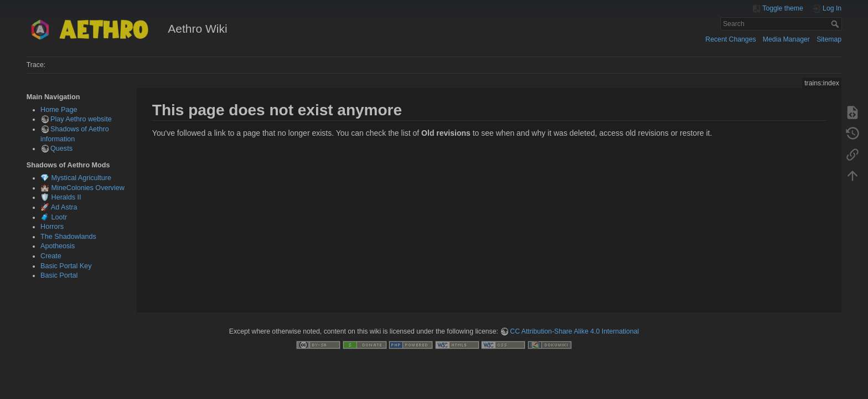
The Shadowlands (68, 237)
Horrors (52, 227)
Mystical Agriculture (81, 178)
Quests (61, 149)
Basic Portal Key (66, 266)
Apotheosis (58, 246)
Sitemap (829, 39)
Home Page (59, 110)
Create (51, 256)
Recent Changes (730, 39)
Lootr (60, 217)
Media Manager (786, 39)
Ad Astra (64, 207)
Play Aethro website (81, 119)
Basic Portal (59, 275)
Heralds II (66, 197)
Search (836, 24)
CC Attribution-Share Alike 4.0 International (574, 331)
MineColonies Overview (88, 188)
